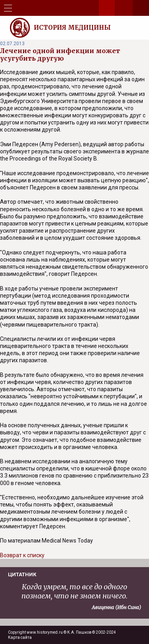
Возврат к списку (22, 555)
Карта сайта (20, 637)
